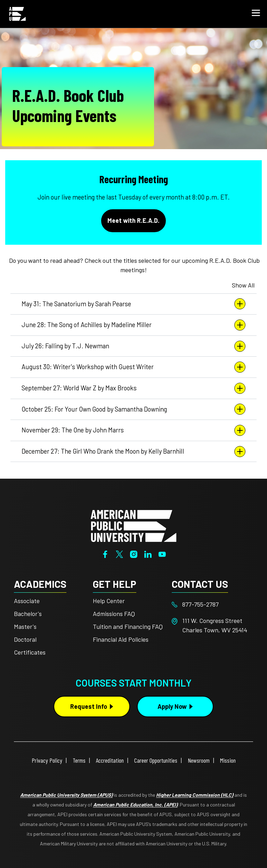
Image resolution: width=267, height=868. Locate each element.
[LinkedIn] (148, 553)
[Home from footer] (133, 525)
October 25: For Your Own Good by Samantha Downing (133, 409)
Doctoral (25, 639)
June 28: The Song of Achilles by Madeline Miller (133, 325)
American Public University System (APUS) (66, 795)
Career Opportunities (156, 760)
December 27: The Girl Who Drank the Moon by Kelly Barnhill (133, 452)
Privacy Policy (47, 760)
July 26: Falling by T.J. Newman (133, 346)
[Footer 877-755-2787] (211, 604)
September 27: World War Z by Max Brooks (133, 388)
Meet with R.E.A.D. (133, 220)
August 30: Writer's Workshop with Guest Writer (133, 367)
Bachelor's (28, 614)
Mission (228, 760)
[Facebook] (105, 553)
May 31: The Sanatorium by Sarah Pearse (133, 304)
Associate (27, 601)
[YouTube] (162, 553)
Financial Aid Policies (121, 639)
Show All (243, 285)
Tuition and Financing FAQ (128, 626)
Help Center (109, 601)
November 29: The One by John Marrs (133, 430)
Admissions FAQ (114, 614)
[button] (256, 14)
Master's (25, 626)
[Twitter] (119, 553)
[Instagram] (134, 553)
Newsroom (199, 760)
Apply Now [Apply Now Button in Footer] (172, 706)
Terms (79, 760)
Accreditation (110, 760)
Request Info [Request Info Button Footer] (89, 706)
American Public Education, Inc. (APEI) (135, 805)
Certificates (30, 652)
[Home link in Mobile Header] (17, 14)
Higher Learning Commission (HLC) (195, 795)
